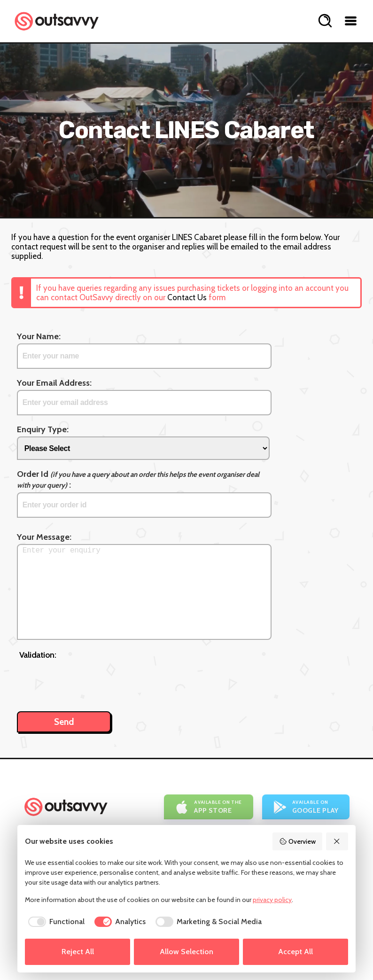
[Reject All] (337, 841)
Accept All (295, 952)
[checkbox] (55, 922)
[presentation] (91, 681)
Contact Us (187, 297)
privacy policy (272, 900)
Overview (297, 841)
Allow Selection (186, 952)
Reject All (78, 952)
